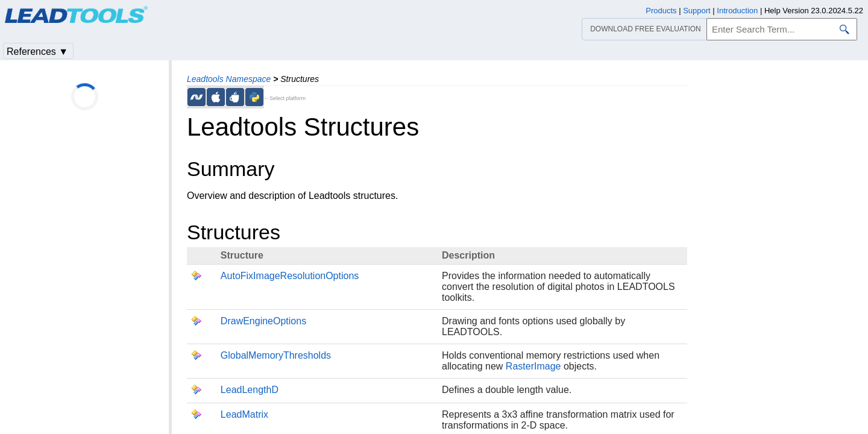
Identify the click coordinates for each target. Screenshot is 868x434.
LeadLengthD (250, 390)
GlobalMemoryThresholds (276, 355)
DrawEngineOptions (263, 321)
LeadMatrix (244, 414)
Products (661, 11)
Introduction (737, 11)
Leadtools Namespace (229, 79)
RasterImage (533, 366)
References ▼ (37, 52)
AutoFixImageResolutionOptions (290, 276)
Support (697, 11)
